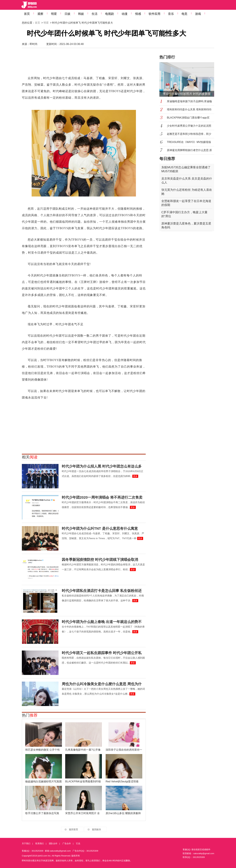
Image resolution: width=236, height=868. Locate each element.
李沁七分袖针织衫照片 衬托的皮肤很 (187, 94)
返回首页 (74, 829)
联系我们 (40, 844)
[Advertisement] (84, 63)
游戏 (198, 14)
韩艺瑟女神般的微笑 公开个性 (43, 750)
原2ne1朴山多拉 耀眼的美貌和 (123, 813)
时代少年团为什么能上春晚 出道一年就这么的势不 (102, 622)
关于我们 (26, 844)
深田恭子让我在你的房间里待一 (124, 750)
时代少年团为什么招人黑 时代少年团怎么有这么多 (102, 466)
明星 (54, 14)
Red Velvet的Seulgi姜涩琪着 (122, 781)
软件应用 (155, 14)
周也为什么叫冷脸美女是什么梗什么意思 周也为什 (102, 684)
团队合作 (53, 844)
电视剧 (110, 14)
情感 (138, 14)
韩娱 (81, 14)
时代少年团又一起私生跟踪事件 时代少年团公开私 (102, 653)
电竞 (184, 14)
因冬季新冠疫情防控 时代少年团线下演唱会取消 (100, 560)
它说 (78, 844)
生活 (95, 14)
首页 (27, 14)
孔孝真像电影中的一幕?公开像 (83, 750)
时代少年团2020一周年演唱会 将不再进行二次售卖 (102, 497)
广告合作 (67, 844)
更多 (135, 476)
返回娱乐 (96, 829)
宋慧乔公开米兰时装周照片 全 (82, 813)
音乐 (171, 14)
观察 (40, 14)
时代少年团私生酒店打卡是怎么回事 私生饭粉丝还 (102, 591)
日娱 (67, 14)
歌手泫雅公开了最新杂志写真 (42, 813)
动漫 (125, 14)
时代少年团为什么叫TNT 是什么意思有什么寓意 (100, 528)
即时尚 (34, 44)
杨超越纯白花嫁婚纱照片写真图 (44, 781)
